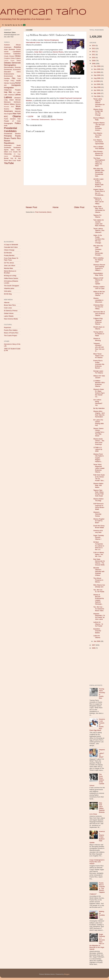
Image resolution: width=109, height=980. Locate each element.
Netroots (18, 111)
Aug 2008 (97, 78)
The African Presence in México (98, 580)
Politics (18, 123)
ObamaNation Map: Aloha (98, 274)
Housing (12, 83)
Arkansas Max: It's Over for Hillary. (99, 307)
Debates (7, 63)
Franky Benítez (9, 255)
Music (18, 106)
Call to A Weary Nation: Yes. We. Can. (99, 554)
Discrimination (9, 67)
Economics (17, 70)
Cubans (18, 58)
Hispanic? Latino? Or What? (102, 753)
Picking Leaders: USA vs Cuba (99, 288)
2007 (94, 645)
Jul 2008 (97, 81)
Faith (19, 76)
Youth (19, 160)
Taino (13, 150)
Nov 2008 (97, 69)
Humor (18, 83)
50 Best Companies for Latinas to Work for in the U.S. (99, 546)
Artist (6, 49)
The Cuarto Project (10, 336)
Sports (6, 150)
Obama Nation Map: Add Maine (98, 485)
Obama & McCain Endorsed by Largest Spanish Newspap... (99, 599)
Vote (12, 158)
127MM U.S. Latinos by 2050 (98, 449)
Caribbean (7, 54)
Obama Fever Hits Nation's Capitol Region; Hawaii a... (99, 458)
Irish (14, 92)
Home (56, 207)
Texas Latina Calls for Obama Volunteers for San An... (99, 103)
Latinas (18, 95)
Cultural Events (9, 61)
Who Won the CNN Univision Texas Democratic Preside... (98, 250)
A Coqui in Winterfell (11, 245)
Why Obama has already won (99, 586)
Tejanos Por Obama (97, 216)
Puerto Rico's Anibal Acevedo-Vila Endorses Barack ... (99, 364)
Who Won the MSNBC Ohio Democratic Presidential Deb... (99, 172)
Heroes (7, 83)
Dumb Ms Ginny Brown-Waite (99, 527)
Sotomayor (8, 145)
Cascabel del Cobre (11, 247)
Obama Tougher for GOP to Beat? (99, 521)
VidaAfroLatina (9, 288)
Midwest (7, 104)
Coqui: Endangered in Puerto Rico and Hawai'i (97, 862)
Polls (6, 126)
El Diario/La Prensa (11, 311)
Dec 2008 (97, 66)
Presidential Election (12, 134)
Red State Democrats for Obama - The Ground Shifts (99, 562)
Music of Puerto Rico (11, 333)
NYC (6, 116)
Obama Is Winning (97, 339)
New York (17, 114)
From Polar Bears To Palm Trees (11, 259)
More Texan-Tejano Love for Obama (98, 356)
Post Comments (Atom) (43, 212)
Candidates (17, 52)
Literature (17, 98)
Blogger (67, 974)
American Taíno (43, 12)
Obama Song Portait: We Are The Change (98, 112)
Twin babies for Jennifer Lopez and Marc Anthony (99, 223)
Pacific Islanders (10, 119)
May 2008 (97, 87)
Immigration (9, 88)
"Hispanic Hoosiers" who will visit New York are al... (99, 347)
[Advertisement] (55, 196)
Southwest (17, 148)
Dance (19, 61)
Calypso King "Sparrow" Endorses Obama (98, 321)
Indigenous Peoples (12, 90)
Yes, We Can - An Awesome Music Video (99, 609)
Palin (19, 119)
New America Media (11, 319)
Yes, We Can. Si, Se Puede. (99, 591)
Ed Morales (8, 253)
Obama (53, 120)
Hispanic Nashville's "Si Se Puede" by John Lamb (99, 616)
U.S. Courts (13, 152)
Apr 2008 (97, 90)
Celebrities (17, 54)
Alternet (7, 302)
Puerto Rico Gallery (11, 330)
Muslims (7, 109)
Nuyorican (8, 327)
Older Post (79, 207)
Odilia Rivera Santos (11, 278)
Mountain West (9, 107)
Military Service (15, 104)
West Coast (12, 161)
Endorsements (45, 120)
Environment (8, 76)
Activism (7, 45)
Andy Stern (39, 52)
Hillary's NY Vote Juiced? (99, 377)
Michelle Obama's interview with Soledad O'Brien (99, 572)
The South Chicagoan (12, 286)
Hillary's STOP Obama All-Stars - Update (98, 281)
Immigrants (16, 85)
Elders (19, 72)
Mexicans (7, 102)
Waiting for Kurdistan (102, 914)
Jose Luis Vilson (10, 266)
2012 (94, 52)
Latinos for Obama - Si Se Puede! (98, 624)
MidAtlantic (17, 102)
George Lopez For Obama (98, 372)
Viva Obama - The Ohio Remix (98, 135)
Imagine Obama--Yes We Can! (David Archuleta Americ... (99, 126)
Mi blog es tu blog (10, 276)
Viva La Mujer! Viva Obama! (99, 148)
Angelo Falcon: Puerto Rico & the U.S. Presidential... (99, 192)
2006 (94, 648)
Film (14, 78)
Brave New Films (10, 305)
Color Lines (8, 308)
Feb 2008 (97, 96)
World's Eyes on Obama (99, 328)
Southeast (8, 148)
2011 (94, 55)
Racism (7, 141)
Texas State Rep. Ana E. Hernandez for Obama (99, 209)
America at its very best (98, 531)
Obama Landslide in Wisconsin (98, 300)
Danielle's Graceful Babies (97, 631)
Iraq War (8, 92)
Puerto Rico (16, 138)
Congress (7, 58)
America (17, 47)
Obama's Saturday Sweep (97, 514)
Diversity (18, 67)
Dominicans (8, 70)
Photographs (8, 123)
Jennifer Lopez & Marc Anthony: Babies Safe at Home (99, 183)
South (19, 145)
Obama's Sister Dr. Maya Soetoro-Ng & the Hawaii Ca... (99, 393)
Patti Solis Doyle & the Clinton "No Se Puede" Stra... (99, 478)
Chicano (12, 56)
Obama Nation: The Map (99, 500)
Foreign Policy (9, 81)
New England (8, 114)
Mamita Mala (8, 268)
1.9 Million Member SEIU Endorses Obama (99, 384)
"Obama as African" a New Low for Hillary (99, 201)
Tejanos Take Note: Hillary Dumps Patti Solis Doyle (99, 493)
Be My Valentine (99, 408)
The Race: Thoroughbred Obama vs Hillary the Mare (99, 162)
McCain (18, 100)
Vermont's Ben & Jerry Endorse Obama (99, 314)
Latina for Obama (97, 637)
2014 (94, 45)
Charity (6, 56)
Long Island (9, 100)
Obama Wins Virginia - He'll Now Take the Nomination (99, 414)
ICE (5, 85)
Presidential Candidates (10, 130)
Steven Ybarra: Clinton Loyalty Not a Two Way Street (99, 432)
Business (12, 49)
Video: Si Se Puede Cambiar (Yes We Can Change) (99, 239)
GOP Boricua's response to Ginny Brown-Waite (99, 506)
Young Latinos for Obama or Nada (99, 334)
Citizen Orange (9, 250)
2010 (94, 57)
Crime (13, 58)
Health (18, 81)
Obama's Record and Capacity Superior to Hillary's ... (99, 268)
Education (7, 72)
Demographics (10, 65)
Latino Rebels (9, 316)
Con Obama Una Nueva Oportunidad (99, 142)
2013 (94, 48)
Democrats (35, 120)
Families (7, 78)
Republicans (9, 143)
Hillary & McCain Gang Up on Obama (99, 293)
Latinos (8, 97)
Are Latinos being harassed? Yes (98, 403)
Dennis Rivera (58, 52)
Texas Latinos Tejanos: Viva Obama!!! (99, 230)
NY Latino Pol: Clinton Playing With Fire (99, 423)
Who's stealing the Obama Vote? (98, 260)
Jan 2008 (97, 641)
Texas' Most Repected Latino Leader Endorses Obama (99, 468)
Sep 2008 (97, 75)
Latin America (9, 95)
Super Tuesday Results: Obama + (99, 537)
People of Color (12, 121)
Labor (19, 92)
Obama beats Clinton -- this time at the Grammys (99, 442)
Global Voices (9, 313)
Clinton (18, 56)
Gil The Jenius (9, 263)
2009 (94, 61)
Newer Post (31, 207)
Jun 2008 (97, 84)
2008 (94, 64)
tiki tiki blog (8, 294)
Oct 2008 (97, 72)
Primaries (60, 120)
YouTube (9, 163)
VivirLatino (8, 291)
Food (19, 78)
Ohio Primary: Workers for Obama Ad (98, 153)
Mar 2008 (97, 93)
